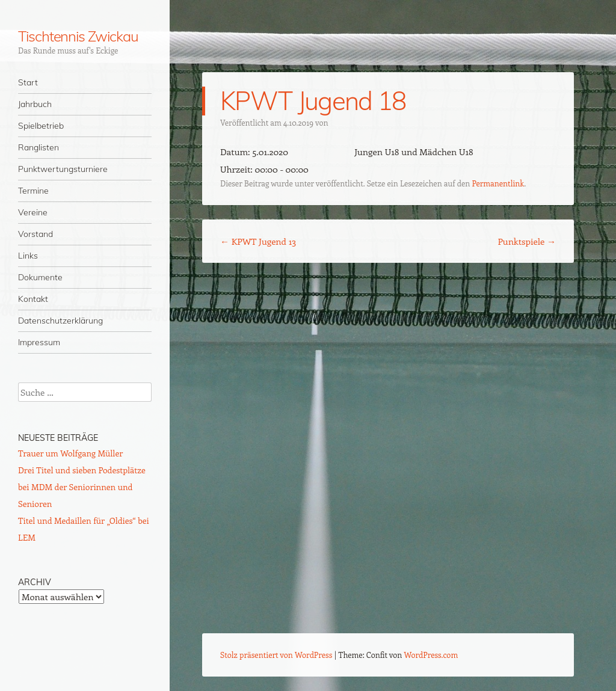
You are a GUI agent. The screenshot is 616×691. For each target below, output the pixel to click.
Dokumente (40, 277)
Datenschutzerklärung (60, 321)
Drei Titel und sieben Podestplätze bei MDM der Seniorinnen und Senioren (82, 487)
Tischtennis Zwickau (78, 36)
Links (28, 256)
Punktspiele (527, 241)
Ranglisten (38, 147)
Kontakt (33, 299)
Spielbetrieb (41, 126)
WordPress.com (431, 655)
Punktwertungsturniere (63, 169)
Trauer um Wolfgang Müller (70, 453)
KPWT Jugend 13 (258, 241)
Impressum (39, 342)
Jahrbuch (35, 104)
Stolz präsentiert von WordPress (276, 655)
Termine (33, 191)
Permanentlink (498, 183)
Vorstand (35, 234)
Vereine (33, 212)
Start (28, 82)
